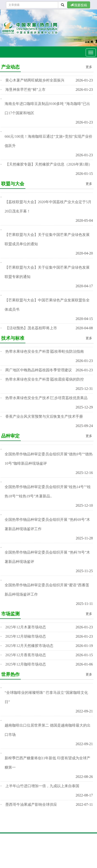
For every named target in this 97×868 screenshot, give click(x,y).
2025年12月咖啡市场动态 (26, 664)
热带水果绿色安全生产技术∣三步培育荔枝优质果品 (46, 398)
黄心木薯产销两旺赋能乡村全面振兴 (35, 80)
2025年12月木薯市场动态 (26, 627)
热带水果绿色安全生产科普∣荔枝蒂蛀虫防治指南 (45, 351)
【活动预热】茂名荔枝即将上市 (31, 328)
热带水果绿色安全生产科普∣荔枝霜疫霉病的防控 (45, 379)
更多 (89, 67)
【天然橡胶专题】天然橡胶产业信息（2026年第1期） (49, 164)
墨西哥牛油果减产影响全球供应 (31, 804)
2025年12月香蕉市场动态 (26, 655)
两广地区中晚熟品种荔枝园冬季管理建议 (39, 370)
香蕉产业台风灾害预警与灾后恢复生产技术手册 (44, 416)
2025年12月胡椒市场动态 (26, 636)
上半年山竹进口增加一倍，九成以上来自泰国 (42, 786)
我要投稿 (79, 5)
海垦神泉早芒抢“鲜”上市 (25, 90)
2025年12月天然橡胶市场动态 (29, 646)
